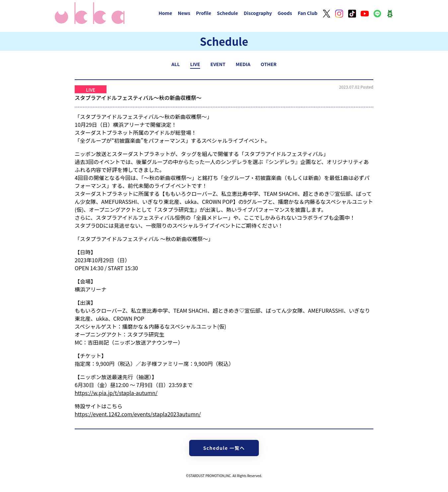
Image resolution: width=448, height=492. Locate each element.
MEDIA (243, 64)
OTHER (269, 64)
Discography (258, 13)
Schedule (227, 13)
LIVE (195, 64)
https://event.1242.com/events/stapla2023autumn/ (138, 414)
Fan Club (308, 13)
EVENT (218, 64)
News (184, 13)
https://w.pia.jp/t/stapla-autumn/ (116, 393)
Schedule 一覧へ (224, 448)
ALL (176, 64)
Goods (285, 13)
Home (165, 13)
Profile (203, 13)
